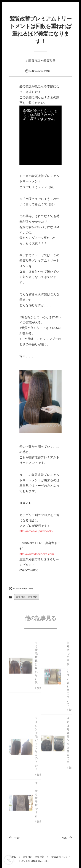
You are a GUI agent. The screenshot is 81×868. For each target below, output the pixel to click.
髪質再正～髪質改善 (42, 60)
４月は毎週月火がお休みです (68, 741)
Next (67, 838)
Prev (14, 838)
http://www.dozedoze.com (37, 554)
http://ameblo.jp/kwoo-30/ (36, 531)
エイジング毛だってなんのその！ (36, 745)
